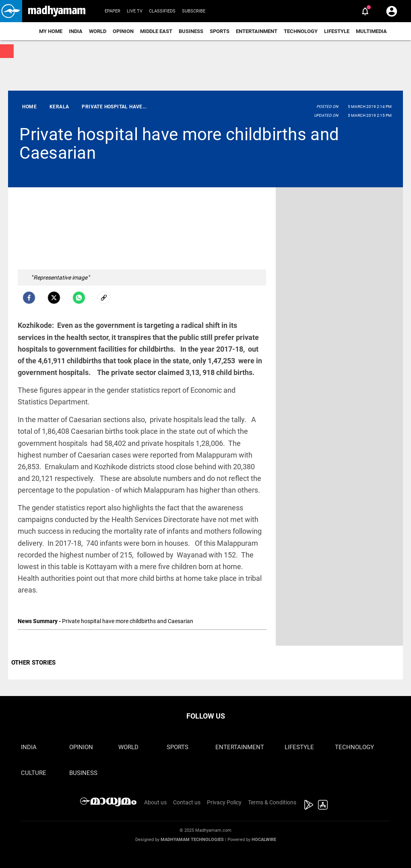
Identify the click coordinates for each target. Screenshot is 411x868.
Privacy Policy (224, 802)
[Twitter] (54, 298)
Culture (34, 773)
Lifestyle (337, 31)
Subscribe (194, 11)
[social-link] (104, 298)
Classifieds (162, 11)
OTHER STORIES (33, 663)
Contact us (187, 802)
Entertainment (257, 31)
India (76, 31)
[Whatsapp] (79, 298)
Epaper (113, 11)
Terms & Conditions (272, 802)
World (98, 31)
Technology (301, 31)
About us (155, 802)
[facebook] (29, 298)
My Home (51, 31)
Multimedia (371, 31)
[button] (11, 11)
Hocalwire (264, 840)
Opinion (123, 31)
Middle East (156, 31)
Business (191, 31)
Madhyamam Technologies (192, 840)
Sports (220, 31)
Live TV (135, 11)
